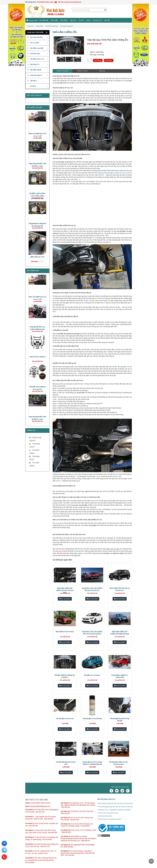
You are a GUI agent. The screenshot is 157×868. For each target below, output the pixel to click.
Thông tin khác (82, 71)
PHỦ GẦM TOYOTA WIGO (65, 632)
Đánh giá (102, 71)
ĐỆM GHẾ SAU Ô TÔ (37, 257)
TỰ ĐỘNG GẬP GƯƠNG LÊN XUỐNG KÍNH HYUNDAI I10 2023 (37, 196)
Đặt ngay (109, 60)
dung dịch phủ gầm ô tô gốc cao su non (114, 173)
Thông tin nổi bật (63, 71)
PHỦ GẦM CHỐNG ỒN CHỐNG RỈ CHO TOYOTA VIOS (65, 590)
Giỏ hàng (98, 60)
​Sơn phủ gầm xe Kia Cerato (65, 719)
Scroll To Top (151, 861)
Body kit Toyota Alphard (37, 357)
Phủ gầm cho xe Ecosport (92, 675)
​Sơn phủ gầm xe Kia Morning (92, 719)
